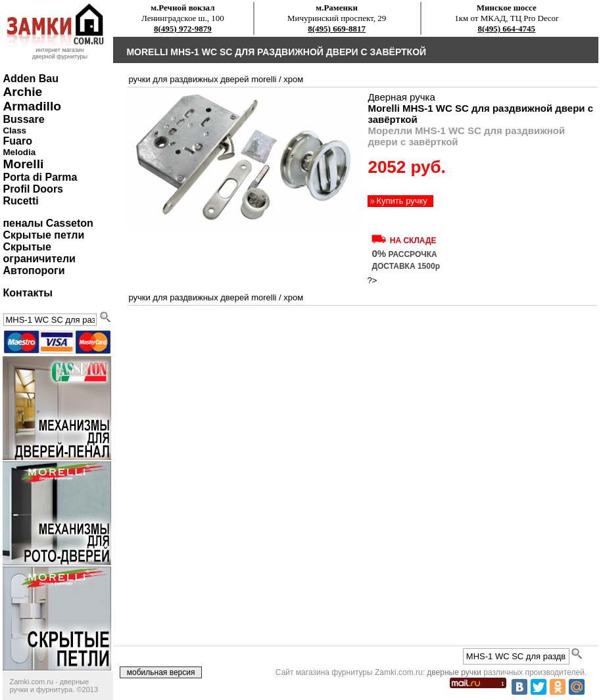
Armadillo (32, 106)
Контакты (27, 293)
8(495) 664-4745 (506, 29)
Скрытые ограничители (39, 253)
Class (14, 130)
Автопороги (34, 270)
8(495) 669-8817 (337, 29)
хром (293, 79)
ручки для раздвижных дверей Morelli (202, 79)
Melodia (19, 152)
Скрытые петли (43, 235)
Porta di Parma (40, 177)
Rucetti (20, 201)
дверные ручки (454, 672)
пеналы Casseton (48, 223)
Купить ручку (401, 201)
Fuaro (17, 141)
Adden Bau (30, 79)
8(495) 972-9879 (183, 29)
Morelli (23, 164)
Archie (22, 92)
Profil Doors (33, 189)
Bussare (23, 119)
